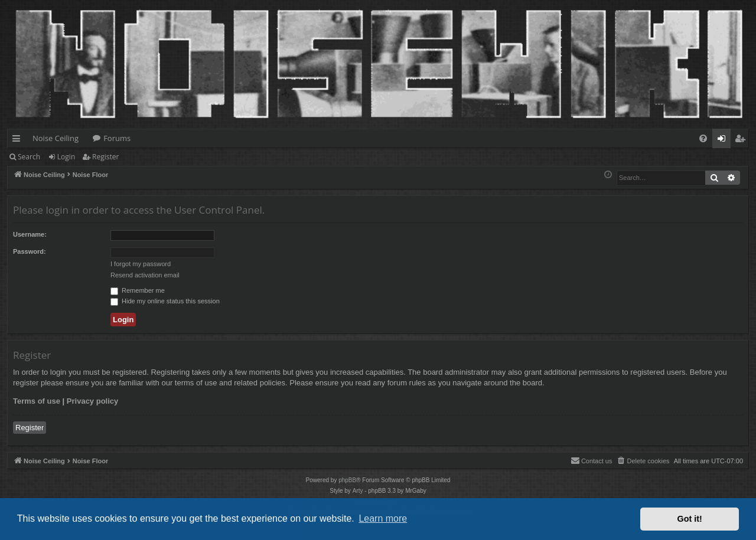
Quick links (19, 140)
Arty (358, 491)
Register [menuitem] (742, 140)
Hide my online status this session (165, 301)
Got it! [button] (690, 519)
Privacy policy (92, 401)
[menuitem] (703, 138)
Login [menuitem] (724, 140)
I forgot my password (141, 264)
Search (29, 157)
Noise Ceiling (56, 138)
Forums (117, 138)
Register (105, 157)
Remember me (138, 290)
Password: (30, 251)
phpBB (347, 480)
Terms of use (37, 401)
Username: (30, 234)
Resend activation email (145, 275)
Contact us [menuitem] (592, 460)
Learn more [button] (383, 518)
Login (66, 157)
